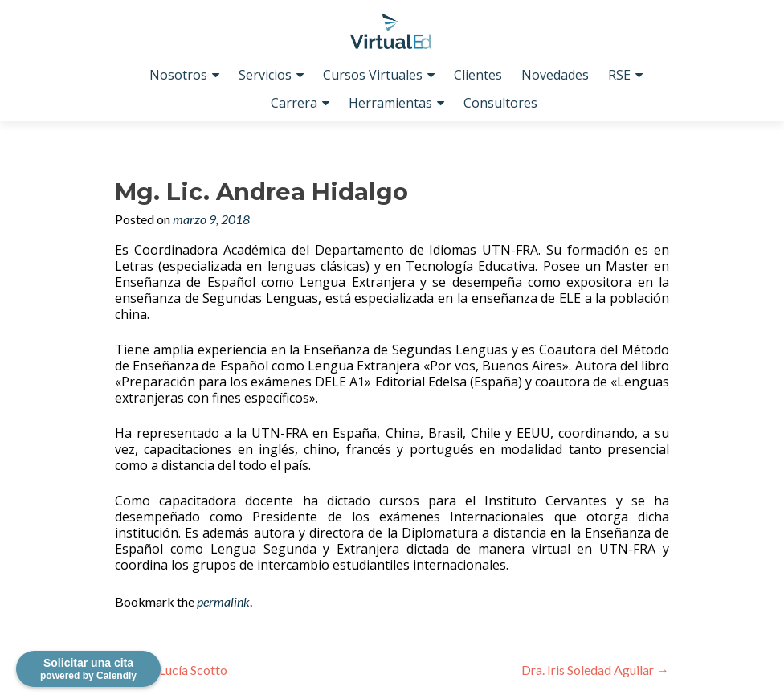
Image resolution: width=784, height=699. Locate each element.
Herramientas (390, 103)
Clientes (478, 75)
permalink (223, 601)
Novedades (555, 75)
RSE (619, 75)
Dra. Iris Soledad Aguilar (595, 670)
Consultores (500, 103)
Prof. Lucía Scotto (171, 670)
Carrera (294, 103)
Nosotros (178, 75)
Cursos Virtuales (373, 75)
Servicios (265, 75)
